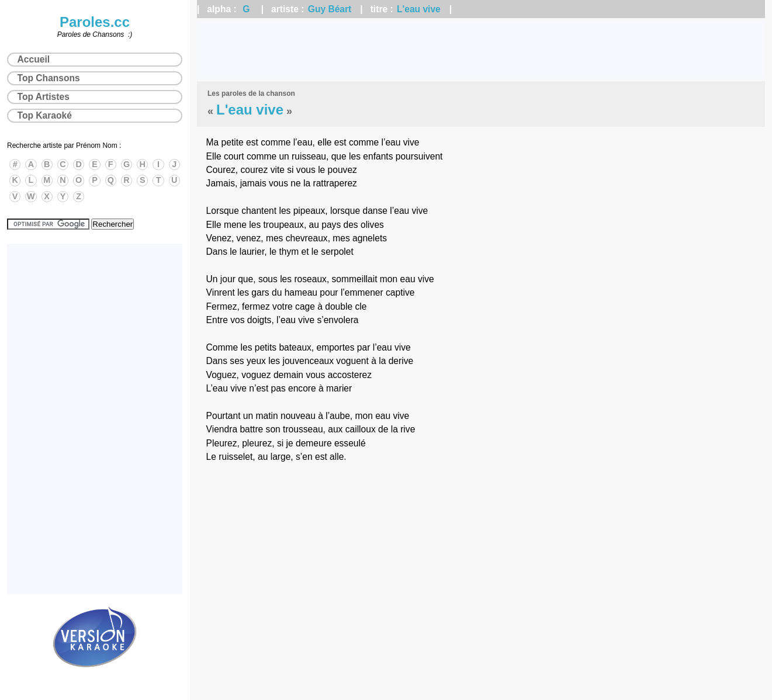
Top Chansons (49, 78)
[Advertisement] (481, 50)
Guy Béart (330, 9)
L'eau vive (419, 9)
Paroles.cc (95, 22)
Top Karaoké (45, 115)
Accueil (34, 59)
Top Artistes (44, 97)
